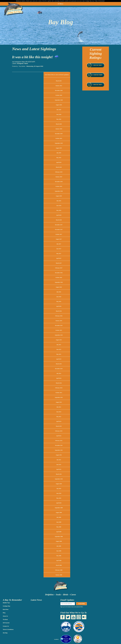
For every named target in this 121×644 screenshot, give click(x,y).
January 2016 (59, 321)
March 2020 (59, 124)
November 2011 (59, 445)
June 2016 (59, 297)
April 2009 (59, 532)
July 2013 (59, 407)
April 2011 (59, 469)
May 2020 (59, 119)
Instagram (20, 63)
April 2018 (59, 215)
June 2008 (59, 551)
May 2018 (59, 210)
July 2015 (59, 345)
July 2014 (59, 373)
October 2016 (59, 278)
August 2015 (59, 340)
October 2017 (59, 234)
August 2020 (59, 105)
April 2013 (59, 421)
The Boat (5, 620)
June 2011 (59, 465)
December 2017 (59, 225)
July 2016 (59, 292)
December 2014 (59, 369)
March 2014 (59, 383)
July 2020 (59, 110)
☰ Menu (60, 4)
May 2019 (59, 158)
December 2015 (59, 325)
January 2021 (59, 86)
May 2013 (59, 417)
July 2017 (59, 244)
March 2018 (59, 220)
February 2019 (59, 172)
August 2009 (59, 513)
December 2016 (59, 273)
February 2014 (59, 388)
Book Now (6, 609)
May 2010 (59, 498)
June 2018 (59, 206)
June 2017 (59, 249)
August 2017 (59, 239)
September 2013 (59, 397)
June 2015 (59, 349)
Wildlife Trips (6, 603)
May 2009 (59, 527)
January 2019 (59, 177)
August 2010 (59, 484)
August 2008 (59, 541)
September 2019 (59, 143)
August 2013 (59, 402)
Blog (4, 613)
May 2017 (59, 254)
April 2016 (59, 306)
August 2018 (59, 196)
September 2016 (59, 282)
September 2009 (59, 508)
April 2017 (59, 258)
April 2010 (59, 503)
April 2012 (59, 436)
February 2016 (59, 316)
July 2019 (59, 153)
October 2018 (59, 186)
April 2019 (59, 162)
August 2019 (59, 148)
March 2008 (59, 565)
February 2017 (59, 268)
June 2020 (59, 114)
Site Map (5, 633)
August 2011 (59, 455)
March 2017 (59, 263)
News (26, 63)
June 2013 (59, 412)
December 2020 (59, 90)
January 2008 (59, 575)
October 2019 (59, 138)
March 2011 (59, 474)
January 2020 (59, 129)
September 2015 (59, 335)
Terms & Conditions (8, 630)
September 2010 (59, 479)
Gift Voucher (6, 623)
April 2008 (59, 560)
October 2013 (59, 393)
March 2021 (59, 81)
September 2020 (59, 100)
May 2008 (59, 556)
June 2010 (59, 493)
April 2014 (59, 378)
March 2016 (59, 311)
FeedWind (56, 639)
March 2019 (59, 167)
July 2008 (59, 546)
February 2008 (59, 570)
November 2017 (59, 230)
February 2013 (59, 431)
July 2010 (59, 489)
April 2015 (59, 359)
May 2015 (59, 354)
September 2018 (59, 191)
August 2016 (59, 287)
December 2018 (59, 182)
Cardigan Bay (6, 606)
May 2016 (59, 301)
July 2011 (59, 460)
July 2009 (59, 517)
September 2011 (59, 450)
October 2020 (59, 95)
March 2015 (59, 364)
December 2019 (59, 134)
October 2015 (59, 330)
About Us (5, 616)
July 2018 (59, 201)
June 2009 (59, 522)
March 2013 (59, 426)
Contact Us (6, 626)
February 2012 (59, 441)
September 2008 (59, 537)
